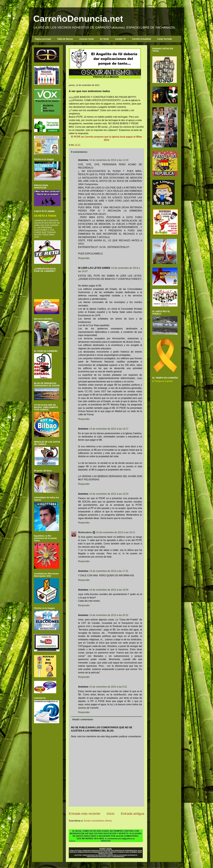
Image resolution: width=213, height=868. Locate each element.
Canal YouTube (165, 39)
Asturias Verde (87, 39)
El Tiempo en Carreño (162, 381)
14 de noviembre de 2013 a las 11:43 (109, 160)
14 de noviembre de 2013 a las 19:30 (109, 590)
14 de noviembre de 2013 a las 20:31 (109, 615)
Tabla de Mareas (65, 39)
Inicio (110, 814)
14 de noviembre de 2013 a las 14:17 (109, 429)
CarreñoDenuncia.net (78, 19)
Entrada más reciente (85, 814)
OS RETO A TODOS (45, 216)
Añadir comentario (83, 719)
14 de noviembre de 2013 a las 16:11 (116, 532)
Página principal (43, 39)
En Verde (104, 39)
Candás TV (120, 39)
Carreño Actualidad (141, 39)
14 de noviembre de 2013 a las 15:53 (109, 494)
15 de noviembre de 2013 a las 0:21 (108, 687)
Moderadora (85, 532)
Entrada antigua (133, 814)
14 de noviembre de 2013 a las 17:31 (109, 571)
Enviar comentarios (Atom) (98, 821)
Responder (84, 258)
